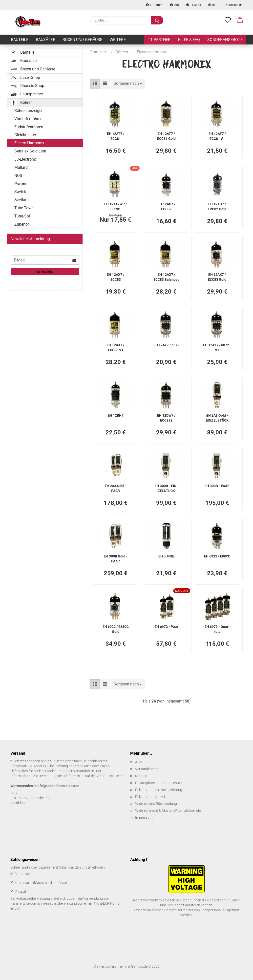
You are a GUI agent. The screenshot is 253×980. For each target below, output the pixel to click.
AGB (139, 762)
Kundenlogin (233, 5)
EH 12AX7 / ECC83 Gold (217, 277)
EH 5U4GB (166, 556)
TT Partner (159, 40)
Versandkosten (147, 769)
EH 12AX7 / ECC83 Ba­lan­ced (166, 277)
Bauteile (20, 40)
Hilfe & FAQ (189, 40)
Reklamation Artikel (150, 797)
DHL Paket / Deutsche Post (31, 798)
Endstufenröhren (29, 127)
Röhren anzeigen (29, 111)
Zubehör (22, 224)
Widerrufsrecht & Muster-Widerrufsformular (169, 810)
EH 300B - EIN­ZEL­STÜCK (166, 488)
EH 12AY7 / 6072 (166, 345)
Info (174, 5)
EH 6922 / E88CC (217, 556)
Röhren (22, 103)
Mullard (21, 167)
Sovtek (20, 192)
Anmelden (45, 272)
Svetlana (22, 200)
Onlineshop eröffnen (109, 966)
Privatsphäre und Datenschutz (158, 783)
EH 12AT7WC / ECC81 (116, 206)
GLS (13, 793)
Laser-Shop (25, 78)
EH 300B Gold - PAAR (116, 558)
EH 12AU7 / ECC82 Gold (217, 206)
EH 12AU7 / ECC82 (166, 206)
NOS (18, 176)
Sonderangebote (225, 40)
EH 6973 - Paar (166, 627)
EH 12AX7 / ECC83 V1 (116, 347)
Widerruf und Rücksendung (156, 804)
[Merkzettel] (228, 20)
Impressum (144, 817)
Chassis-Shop (27, 86)
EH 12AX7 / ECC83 (116, 277)
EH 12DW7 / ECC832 (166, 417)
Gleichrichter (25, 135)
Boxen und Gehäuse (82, 40)
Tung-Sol (22, 216)
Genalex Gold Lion (30, 151)
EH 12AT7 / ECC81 (116, 136)
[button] (240, 20)
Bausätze (45, 40)
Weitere (118, 40)
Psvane (21, 184)
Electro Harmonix (29, 143)
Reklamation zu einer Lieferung (159, 790)
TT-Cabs (194, 5)
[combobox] (128, 84)
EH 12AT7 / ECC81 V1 (217, 136)
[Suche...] (157, 20)
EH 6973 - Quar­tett (217, 629)
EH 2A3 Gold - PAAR (116, 488)
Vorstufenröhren (28, 119)
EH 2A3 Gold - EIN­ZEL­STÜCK (217, 417)
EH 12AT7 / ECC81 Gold (166, 136)
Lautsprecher (27, 94)
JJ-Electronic (26, 159)
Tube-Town (24, 208)
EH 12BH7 (116, 415)
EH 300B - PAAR (217, 486)
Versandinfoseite (110, 776)
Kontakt (141, 776)
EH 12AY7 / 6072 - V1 (217, 347)
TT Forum (154, 5)
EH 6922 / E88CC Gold (116, 629)
